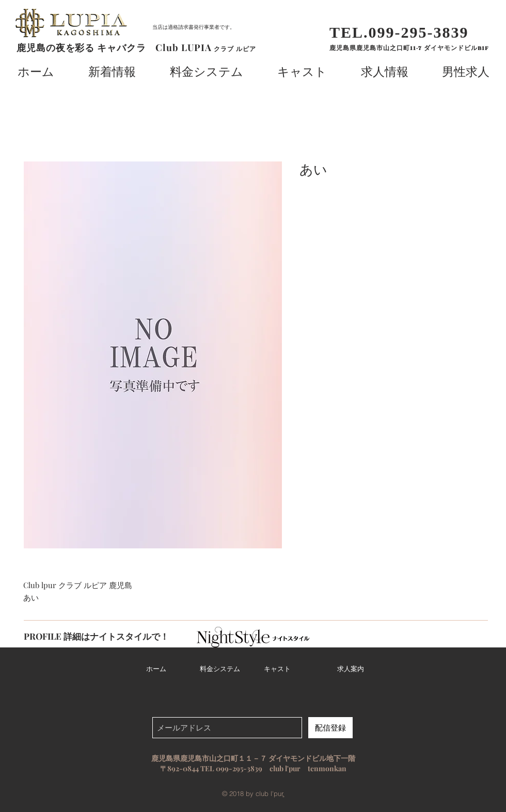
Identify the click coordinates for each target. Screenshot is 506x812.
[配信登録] (330, 728)
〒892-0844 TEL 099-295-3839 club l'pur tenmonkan (253, 768)
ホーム (156, 669)
